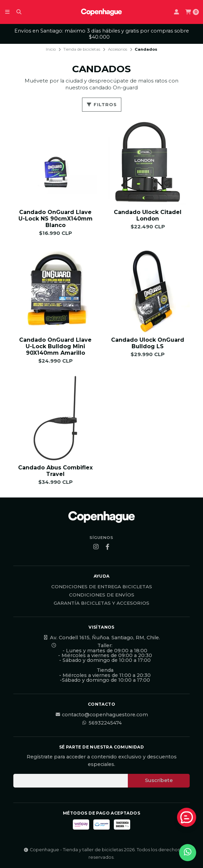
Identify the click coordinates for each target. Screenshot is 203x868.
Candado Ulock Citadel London (148, 215)
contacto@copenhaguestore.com (101, 715)
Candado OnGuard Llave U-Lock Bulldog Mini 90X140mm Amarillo (55, 346)
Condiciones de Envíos (102, 595)
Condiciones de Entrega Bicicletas (102, 587)
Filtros (102, 105)
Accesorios (118, 49)
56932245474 (102, 723)
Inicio (51, 49)
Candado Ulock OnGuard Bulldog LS (148, 343)
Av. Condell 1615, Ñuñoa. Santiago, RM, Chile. (101, 638)
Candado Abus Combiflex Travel (55, 471)
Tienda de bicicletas (82, 49)
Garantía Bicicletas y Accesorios (101, 603)
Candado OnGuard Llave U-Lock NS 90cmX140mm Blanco (56, 219)
